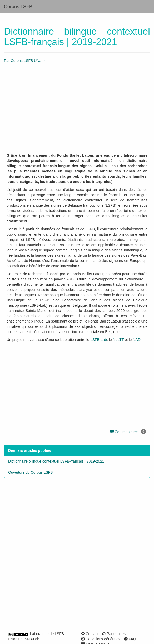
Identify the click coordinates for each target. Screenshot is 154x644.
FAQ (130, 639)
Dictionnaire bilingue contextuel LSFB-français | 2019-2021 (56, 461)
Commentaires (125, 432)
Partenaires (114, 634)
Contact (90, 634)
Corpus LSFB (18, 7)
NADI (137, 340)
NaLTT (118, 340)
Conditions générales (101, 639)
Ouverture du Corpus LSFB (31, 472)
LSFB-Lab (99, 340)
